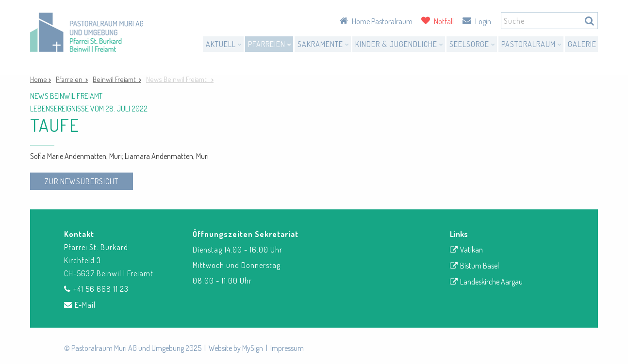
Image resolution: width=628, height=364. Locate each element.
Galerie (582, 44)
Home (39, 79)
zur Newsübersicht (82, 181)
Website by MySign (236, 348)
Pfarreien (270, 44)
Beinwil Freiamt (116, 79)
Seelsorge (472, 44)
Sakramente (323, 44)
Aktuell (224, 44)
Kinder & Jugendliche (399, 44)
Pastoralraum (532, 44)
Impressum (287, 348)
